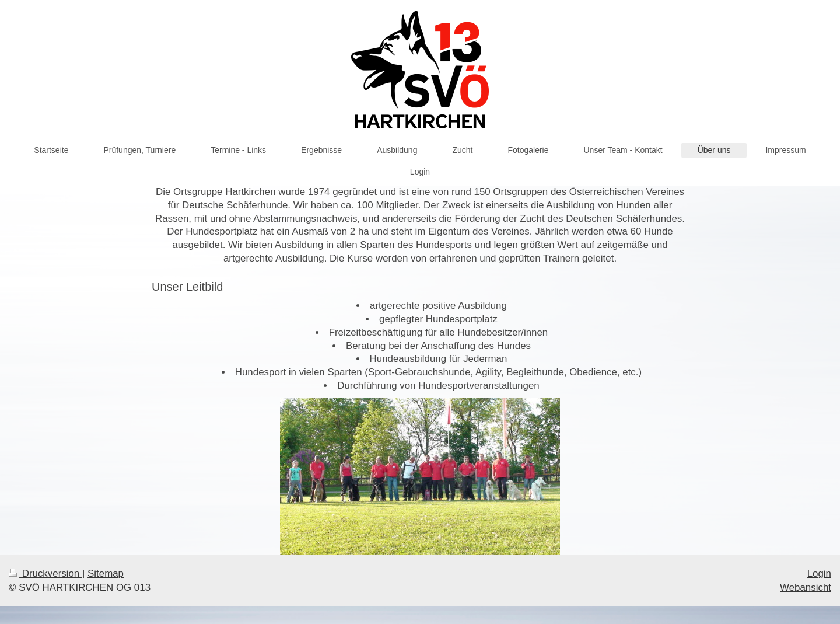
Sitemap (106, 574)
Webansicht (806, 588)
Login (819, 574)
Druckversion (45, 574)
